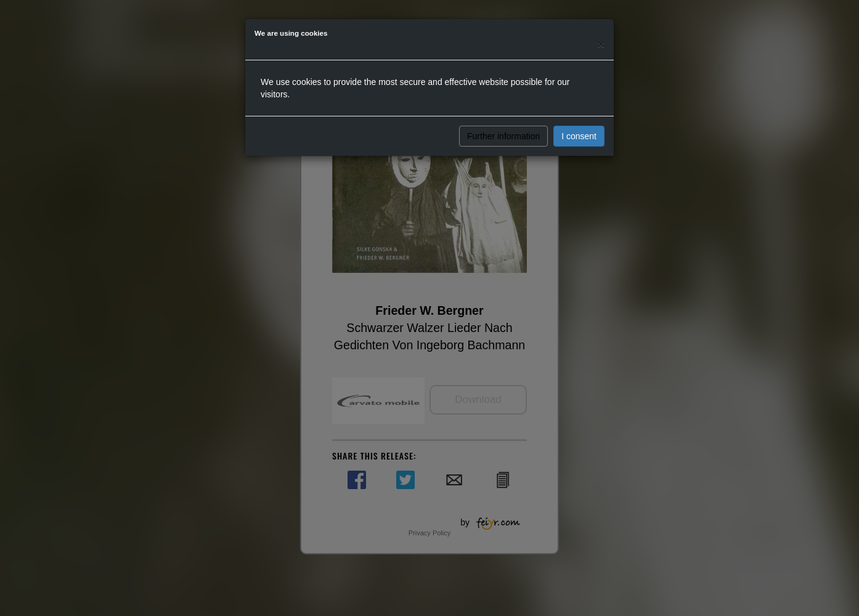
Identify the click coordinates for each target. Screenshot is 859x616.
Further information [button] (503, 136)
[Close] (601, 44)
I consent (579, 136)
